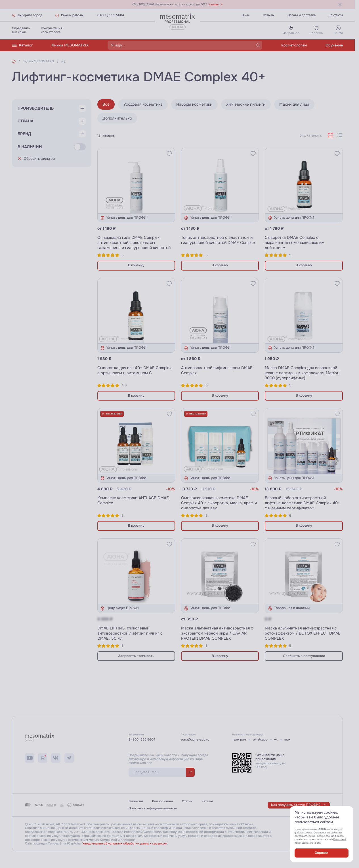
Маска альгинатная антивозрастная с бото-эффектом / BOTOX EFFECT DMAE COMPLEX (303, 633)
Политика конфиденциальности (153, 808)
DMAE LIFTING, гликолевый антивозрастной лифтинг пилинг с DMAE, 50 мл (130, 633)
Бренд (24, 137)
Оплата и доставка (302, 15)
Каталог (22, 45)
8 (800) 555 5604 (111, 15)
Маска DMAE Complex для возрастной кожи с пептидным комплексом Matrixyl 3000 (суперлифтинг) (303, 373)
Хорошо (321, 853)
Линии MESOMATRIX (70, 45)
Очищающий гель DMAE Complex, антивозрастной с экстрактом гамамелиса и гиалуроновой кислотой (134, 242)
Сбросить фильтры (36, 164)
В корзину (136, 265)
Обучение (334, 45)
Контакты (336, 15)
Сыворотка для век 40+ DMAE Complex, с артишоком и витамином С (135, 370)
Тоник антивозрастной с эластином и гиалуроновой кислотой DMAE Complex (218, 240)
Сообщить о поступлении (304, 656)
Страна (26, 123)
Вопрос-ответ (163, 801)
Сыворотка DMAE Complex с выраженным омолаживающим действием (295, 242)
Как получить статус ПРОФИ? (299, 805)
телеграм (239, 740)
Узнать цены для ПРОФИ (123, 218)
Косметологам (294, 45)
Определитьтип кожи (21, 30)
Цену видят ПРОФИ (119, 608)
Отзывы (269, 15)
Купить (216, 4)
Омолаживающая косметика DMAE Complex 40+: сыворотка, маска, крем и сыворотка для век (219, 503)
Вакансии (136, 801)
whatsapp (260, 740)
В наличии (30, 152)
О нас (246, 15)
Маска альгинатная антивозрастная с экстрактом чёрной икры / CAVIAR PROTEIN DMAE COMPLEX (217, 633)
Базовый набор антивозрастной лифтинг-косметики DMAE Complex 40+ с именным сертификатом (302, 503)
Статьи (187, 801)
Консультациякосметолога (52, 30)
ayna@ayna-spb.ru (195, 740)
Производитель (36, 108)
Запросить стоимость (136, 656)
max (287, 740)
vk (276, 740)
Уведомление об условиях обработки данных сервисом (125, 843)
